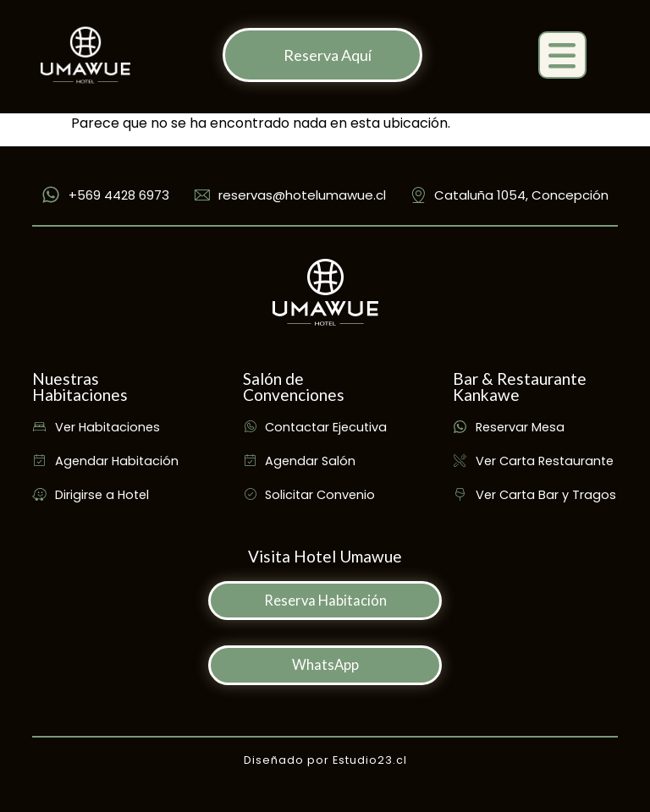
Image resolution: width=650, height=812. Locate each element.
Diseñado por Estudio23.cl (325, 760)
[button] (562, 55)
